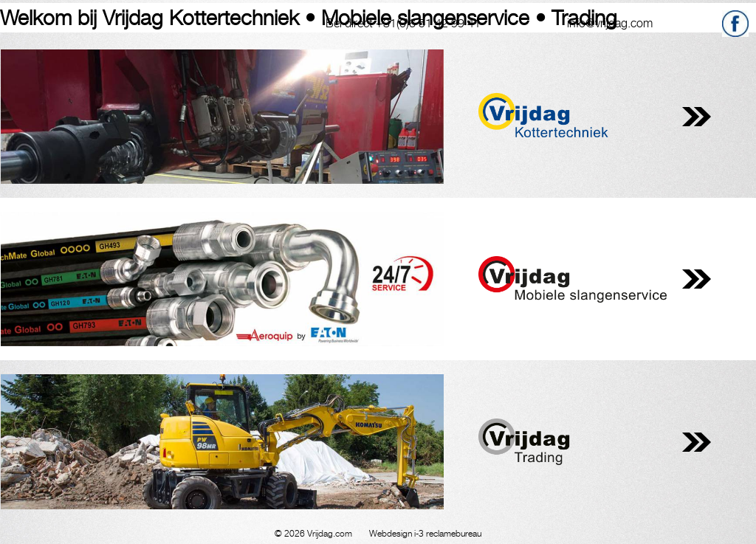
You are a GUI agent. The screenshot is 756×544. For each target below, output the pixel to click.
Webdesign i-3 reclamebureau (425, 533)
